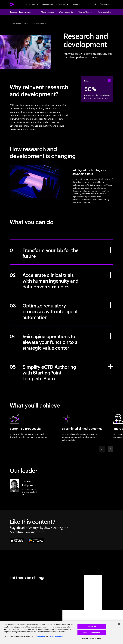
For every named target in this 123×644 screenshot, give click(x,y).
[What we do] (32, 4)
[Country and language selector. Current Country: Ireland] (106, 4)
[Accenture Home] (12, 4)
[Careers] (76, 4)
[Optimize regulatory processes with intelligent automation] (61, 310)
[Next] (111, 449)
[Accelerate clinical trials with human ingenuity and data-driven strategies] (61, 280)
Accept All (92, 626)
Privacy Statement (56, 636)
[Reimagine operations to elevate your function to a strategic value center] (61, 341)
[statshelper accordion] (109, 81)
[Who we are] (62, 4)
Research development (20, 12)
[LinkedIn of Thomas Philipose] (23, 495)
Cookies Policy (39, 636)
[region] (61, 632)
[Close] (119, 624)
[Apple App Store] (17, 540)
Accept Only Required (92, 632)
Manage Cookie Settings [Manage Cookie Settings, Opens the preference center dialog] (92, 639)
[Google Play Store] (36, 540)
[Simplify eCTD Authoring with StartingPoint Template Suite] (61, 372)
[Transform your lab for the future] (61, 252)
